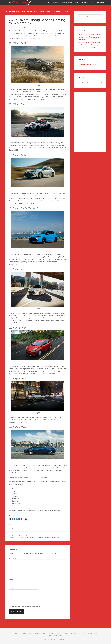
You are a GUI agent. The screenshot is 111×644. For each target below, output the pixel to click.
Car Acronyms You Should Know (89, 34)
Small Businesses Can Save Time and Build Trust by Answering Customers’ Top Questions (89, 45)
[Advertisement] (90, 122)
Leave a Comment (35, 27)
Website (12, 597)
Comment (13, 558)
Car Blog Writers (18, 3)
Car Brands (19, 535)
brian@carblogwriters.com (87, 64)
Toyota (25, 535)
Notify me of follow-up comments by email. (25, 607)
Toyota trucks (56, 537)
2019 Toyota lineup (22, 537)
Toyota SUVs (47, 537)
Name (11, 579)
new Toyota (32, 537)
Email (11, 588)
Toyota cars (39, 537)
